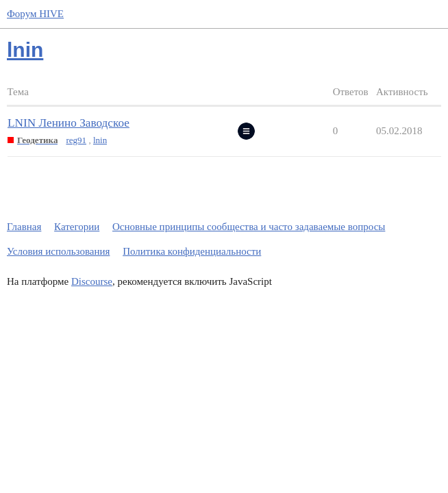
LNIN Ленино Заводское (69, 123)
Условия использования (58, 251)
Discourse (92, 281)
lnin (100, 140)
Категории (77, 227)
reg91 (76, 140)
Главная (24, 227)
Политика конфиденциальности (192, 251)
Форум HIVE (35, 14)
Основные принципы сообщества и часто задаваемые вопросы (249, 227)
